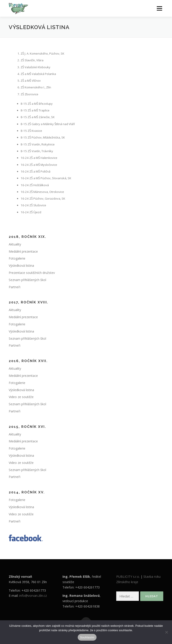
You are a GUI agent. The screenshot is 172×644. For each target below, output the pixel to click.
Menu (159, 8)
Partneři (15, 287)
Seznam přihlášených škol (27, 280)
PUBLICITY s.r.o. (128, 577)
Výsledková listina (21, 265)
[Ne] (166, 632)
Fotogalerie (17, 258)
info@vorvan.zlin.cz (33, 596)
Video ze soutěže (21, 397)
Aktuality (15, 244)
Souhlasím (87, 637)
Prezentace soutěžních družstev (32, 273)
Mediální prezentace (23, 251)
